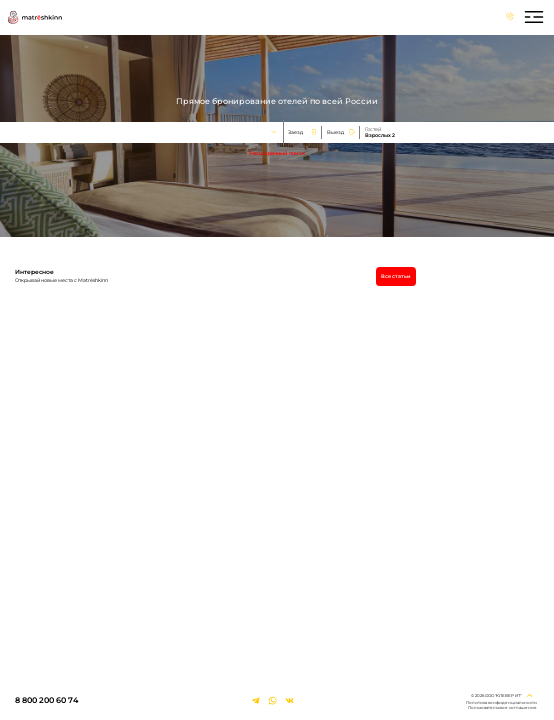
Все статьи (396, 276)
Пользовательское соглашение (502, 707)
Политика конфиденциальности (501, 702)
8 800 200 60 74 (46, 700)
